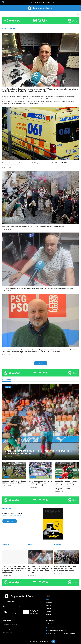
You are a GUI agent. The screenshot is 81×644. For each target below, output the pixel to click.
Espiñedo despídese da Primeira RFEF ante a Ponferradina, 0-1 (14, 482)
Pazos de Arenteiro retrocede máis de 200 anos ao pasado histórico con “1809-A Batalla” (34, 226)
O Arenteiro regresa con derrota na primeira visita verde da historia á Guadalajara (40, 483)
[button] (78, 14)
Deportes (8, 387)
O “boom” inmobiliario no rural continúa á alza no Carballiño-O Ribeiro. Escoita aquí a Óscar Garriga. (38, 288)
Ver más (41, 363)
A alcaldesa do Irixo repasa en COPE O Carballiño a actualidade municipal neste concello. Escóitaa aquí (14, 569)
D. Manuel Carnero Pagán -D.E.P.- (14, 514)
